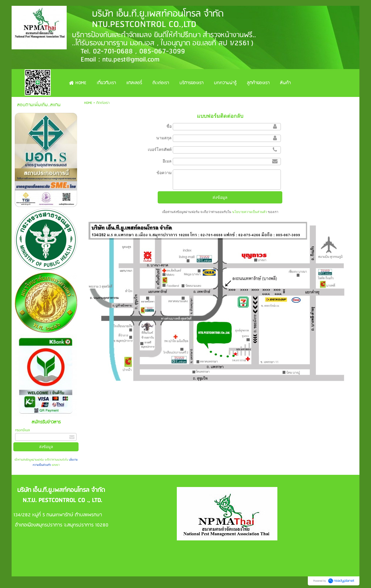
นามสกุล (164, 138)
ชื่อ (169, 126)
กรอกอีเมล (22, 430)
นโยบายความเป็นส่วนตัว (250, 212)
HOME (88, 103)
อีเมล (167, 161)
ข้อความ (164, 173)
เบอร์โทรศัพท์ (160, 149)
